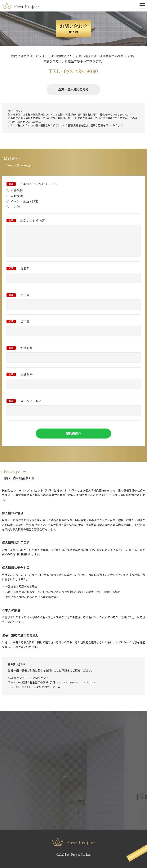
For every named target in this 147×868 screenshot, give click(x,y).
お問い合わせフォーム (47, 687)
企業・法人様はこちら (73, 90)
